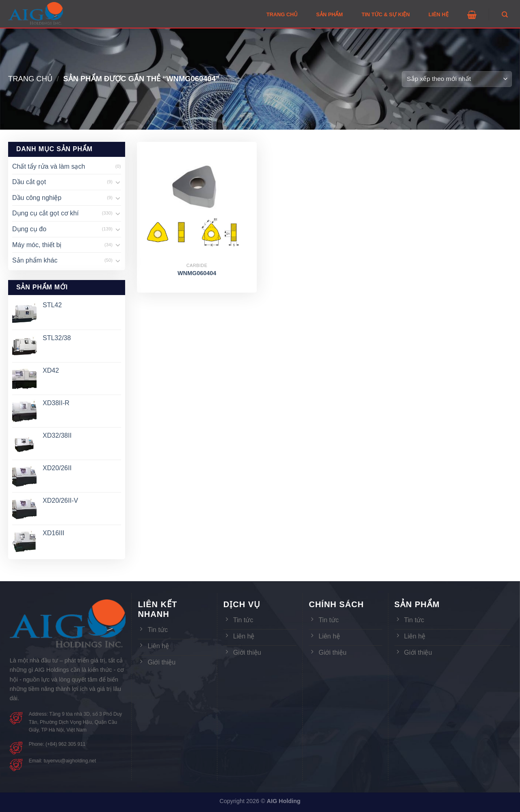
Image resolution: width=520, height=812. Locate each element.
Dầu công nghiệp (37, 198)
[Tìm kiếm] (505, 15)
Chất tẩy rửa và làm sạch (49, 166)
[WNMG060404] (197, 202)
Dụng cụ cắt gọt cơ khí (45, 213)
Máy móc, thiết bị (37, 245)
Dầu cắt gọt (29, 182)
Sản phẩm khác (35, 260)
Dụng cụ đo (29, 229)
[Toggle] (118, 182)
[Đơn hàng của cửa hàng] (457, 79)
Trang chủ (30, 79)
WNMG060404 (197, 273)
